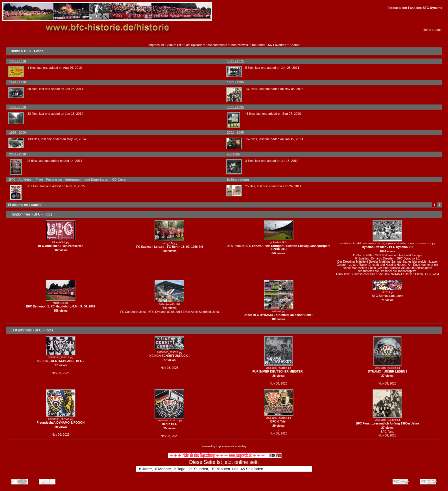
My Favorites (277, 45)
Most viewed (239, 45)
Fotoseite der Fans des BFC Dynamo (415, 8)
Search (295, 45)
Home (427, 30)
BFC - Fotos (34, 51)
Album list (174, 45)
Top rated (258, 45)
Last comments (216, 45)
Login (438, 30)
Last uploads (193, 45)
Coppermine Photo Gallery (231, 446)
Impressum (156, 45)
